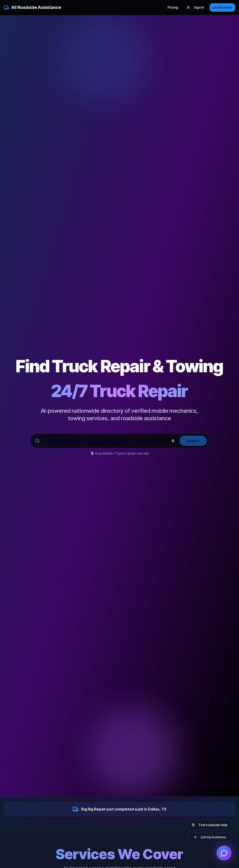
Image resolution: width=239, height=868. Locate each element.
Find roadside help (209, 825)
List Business (222, 7)
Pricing (173, 7)
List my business (210, 837)
